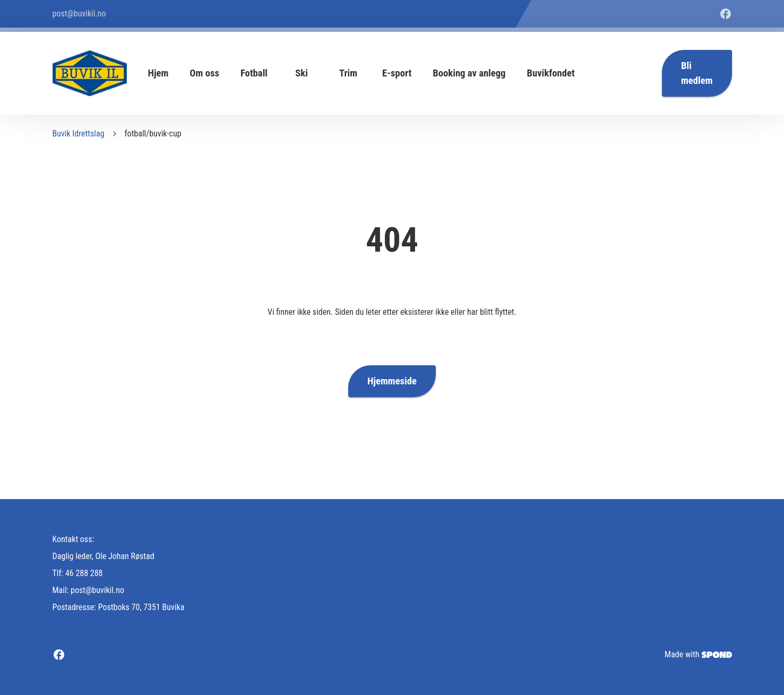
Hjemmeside (392, 381)
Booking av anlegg (469, 73)
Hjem (158, 73)
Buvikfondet (551, 73)
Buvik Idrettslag (79, 134)
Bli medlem (697, 73)
